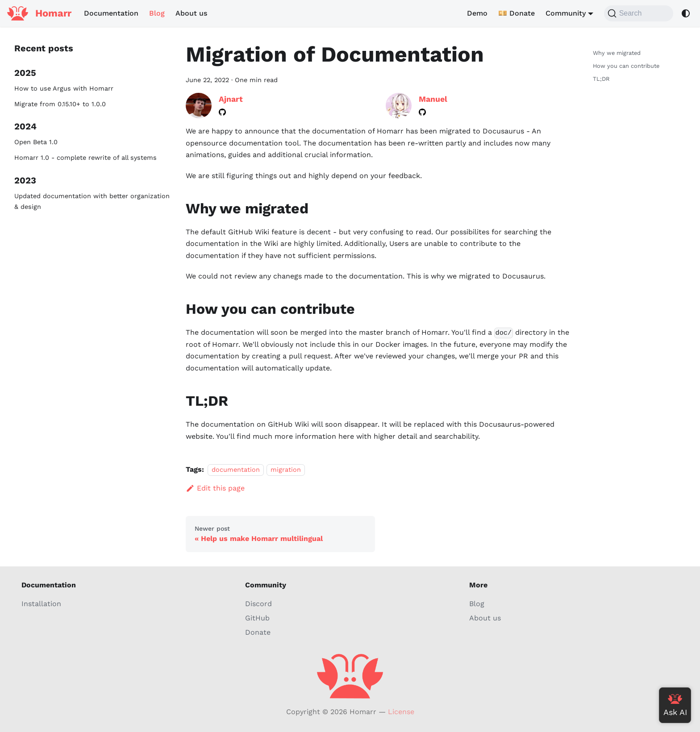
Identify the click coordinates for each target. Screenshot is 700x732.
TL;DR (601, 79)
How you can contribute (626, 66)
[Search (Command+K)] (639, 13)
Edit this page (215, 488)
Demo (477, 13)
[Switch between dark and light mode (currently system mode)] (686, 13)
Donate (258, 632)
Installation (41, 604)
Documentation (111, 13)
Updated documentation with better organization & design (92, 201)
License (401, 712)
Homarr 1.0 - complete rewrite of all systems (85, 158)
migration (286, 470)
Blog (157, 13)
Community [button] (566, 13)
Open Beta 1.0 (36, 142)
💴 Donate (517, 13)
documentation (236, 470)
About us (191, 13)
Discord (258, 604)
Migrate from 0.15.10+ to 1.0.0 (60, 104)
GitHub (257, 618)
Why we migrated (617, 53)
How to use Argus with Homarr (64, 88)
